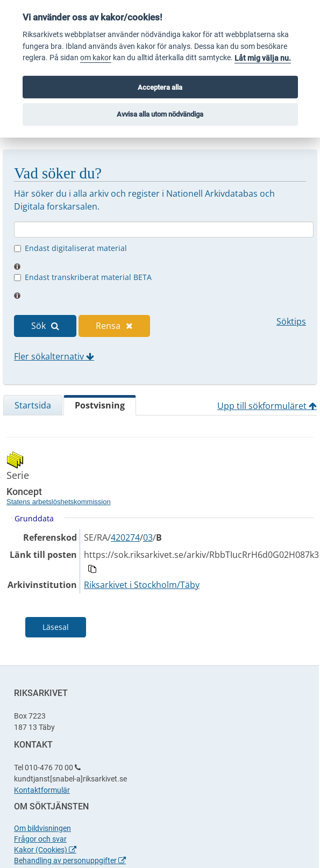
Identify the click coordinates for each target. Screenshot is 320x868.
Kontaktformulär (42, 790)
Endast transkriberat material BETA (88, 277)
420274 (125, 537)
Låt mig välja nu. (263, 58)
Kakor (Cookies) (45, 850)
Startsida (33, 405)
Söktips (291, 321)
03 (148, 537)
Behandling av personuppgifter (70, 860)
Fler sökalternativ (54, 356)
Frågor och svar (40, 839)
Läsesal (56, 627)
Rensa (114, 326)
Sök (45, 326)
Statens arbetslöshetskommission (59, 502)
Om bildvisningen (42, 828)
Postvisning (100, 405)
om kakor (96, 58)
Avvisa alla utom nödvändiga (160, 114)
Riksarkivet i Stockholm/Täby (142, 585)
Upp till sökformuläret (267, 406)
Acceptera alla (160, 87)
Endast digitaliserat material (76, 248)
